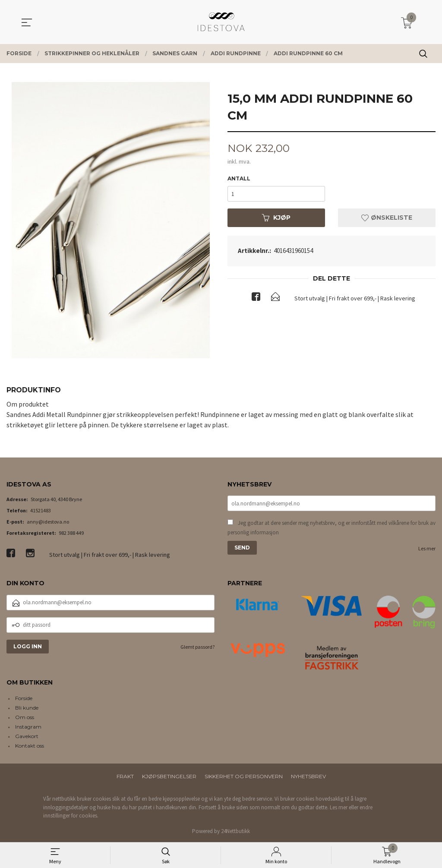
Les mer (427, 548)
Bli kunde (27, 708)
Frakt (125, 776)
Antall (239, 179)
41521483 (41, 510)
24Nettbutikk (235, 831)
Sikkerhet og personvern (244, 776)
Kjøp (276, 218)
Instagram (28, 727)
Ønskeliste (387, 218)
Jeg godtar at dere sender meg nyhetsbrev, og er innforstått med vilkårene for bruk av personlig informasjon (331, 528)
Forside (24, 698)
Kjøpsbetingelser (169, 776)
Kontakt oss (30, 746)
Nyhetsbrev (308, 776)
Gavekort (27, 736)
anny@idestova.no (48, 522)
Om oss (25, 717)
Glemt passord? (197, 647)
